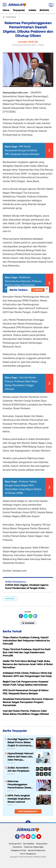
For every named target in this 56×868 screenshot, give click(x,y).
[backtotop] (28, 823)
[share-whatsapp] (30, 616)
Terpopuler (19, 10)
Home (6, 10)
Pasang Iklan (42, 844)
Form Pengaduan (28, 854)
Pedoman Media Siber (34, 847)
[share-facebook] (21, 616)
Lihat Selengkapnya (28, 811)
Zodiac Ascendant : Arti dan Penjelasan (18, 769)
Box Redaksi (29, 844)
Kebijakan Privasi (19, 850)
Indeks (32, 10)
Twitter (35, 838)
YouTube (41, 838)
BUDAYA (44, 10)
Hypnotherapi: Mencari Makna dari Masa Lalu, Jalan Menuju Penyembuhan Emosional (20, 757)
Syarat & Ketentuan (37, 850)
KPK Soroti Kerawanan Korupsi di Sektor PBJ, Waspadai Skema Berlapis (22, 150)
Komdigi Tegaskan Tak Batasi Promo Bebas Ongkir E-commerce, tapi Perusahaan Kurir (20, 742)
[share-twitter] (26, 616)
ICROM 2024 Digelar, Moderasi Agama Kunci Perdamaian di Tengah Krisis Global (27, 587)
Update (38, 290)
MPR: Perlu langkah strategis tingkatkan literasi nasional (19, 799)
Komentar (28, 623)
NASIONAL (10, 599)
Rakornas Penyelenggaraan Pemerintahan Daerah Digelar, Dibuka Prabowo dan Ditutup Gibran (20, 785)
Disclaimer (17, 847)
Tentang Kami (15, 844)
